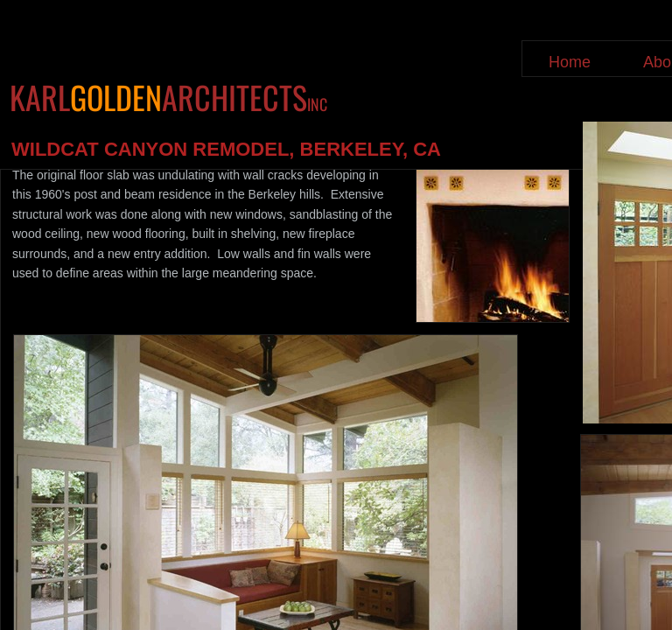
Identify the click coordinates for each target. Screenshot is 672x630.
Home (570, 62)
